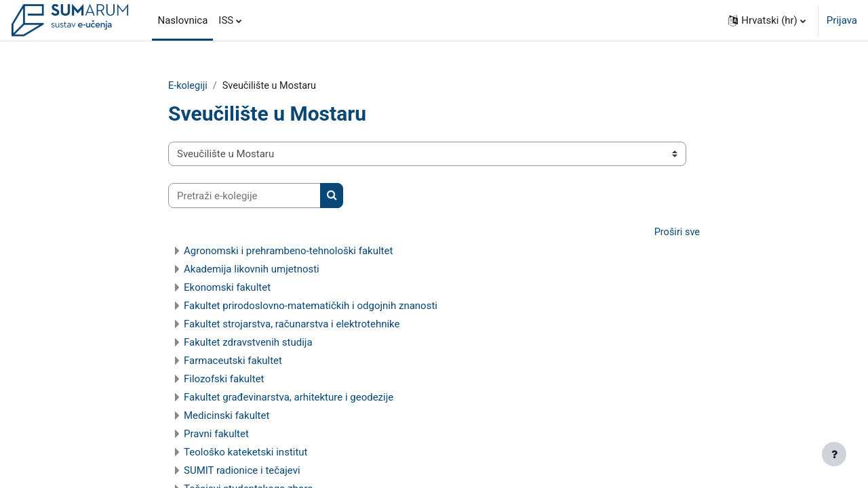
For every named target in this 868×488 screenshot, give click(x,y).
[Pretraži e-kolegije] (244, 196)
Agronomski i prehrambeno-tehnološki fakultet (288, 251)
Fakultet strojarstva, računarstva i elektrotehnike (292, 325)
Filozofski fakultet (224, 380)
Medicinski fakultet (226, 416)
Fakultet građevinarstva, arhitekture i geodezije (289, 398)
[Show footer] (834, 454)
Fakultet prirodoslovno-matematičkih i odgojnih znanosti (311, 306)
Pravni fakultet (216, 434)
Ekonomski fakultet (227, 288)
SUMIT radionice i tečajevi (242, 471)
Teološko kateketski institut (246, 453)
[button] (767, 20)
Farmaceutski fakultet (233, 361)
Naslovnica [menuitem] (182, 20)
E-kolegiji (189, 86)
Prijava (842, 20)
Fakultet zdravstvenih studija (248, 343)
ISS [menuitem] (226, 20)
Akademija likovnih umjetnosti (252, 270)
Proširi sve (676, 233)
